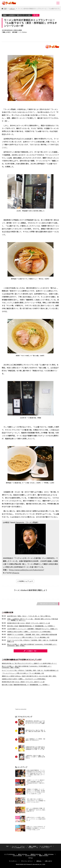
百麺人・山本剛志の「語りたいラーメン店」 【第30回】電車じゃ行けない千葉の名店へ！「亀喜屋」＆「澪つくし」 (33, 620)
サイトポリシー (13, 861)
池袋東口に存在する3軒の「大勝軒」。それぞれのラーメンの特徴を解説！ (29, 632)
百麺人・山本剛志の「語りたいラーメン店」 (17, 15)
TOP (4, 9)
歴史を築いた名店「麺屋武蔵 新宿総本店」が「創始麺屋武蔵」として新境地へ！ (31, 626)
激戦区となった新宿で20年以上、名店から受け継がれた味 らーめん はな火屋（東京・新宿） (29, 676)
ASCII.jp (31, 858)
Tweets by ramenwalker (21, 709)
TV (37, 847)
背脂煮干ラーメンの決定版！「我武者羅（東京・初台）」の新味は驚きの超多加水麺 (32, 634)
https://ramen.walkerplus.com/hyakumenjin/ (26, 570)
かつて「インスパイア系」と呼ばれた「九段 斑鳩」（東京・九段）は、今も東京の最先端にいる (32, 641)
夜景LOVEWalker (49, 854)
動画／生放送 (33, 846)
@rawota (16, 573)
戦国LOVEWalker (44, 856)
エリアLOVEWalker (10, 854)
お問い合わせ (48, 861)
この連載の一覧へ (30, 651)
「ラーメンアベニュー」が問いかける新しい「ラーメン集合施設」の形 (28, 637)
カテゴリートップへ (48, 604)
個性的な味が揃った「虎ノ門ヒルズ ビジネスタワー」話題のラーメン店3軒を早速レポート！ (29, 663)
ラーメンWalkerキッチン (18, 847)
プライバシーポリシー (27, 861)
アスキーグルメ (45, 847)
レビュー (12, 9)
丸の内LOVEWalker (31, 856)
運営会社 (39, 861)
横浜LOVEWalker (23, 854)
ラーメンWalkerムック (46, 846)
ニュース (14, 846)
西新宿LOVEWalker (36, 854)
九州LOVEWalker (17, 856)
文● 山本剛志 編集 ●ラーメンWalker (14, 32)
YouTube (31, 847)
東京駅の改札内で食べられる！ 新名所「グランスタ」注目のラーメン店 (29, 623)
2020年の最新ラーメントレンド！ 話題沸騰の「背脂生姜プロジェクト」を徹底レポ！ (33, 629)
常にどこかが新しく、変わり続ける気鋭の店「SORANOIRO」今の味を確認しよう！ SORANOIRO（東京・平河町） (32, 645)
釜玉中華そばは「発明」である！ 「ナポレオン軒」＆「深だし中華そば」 (29, 616)
